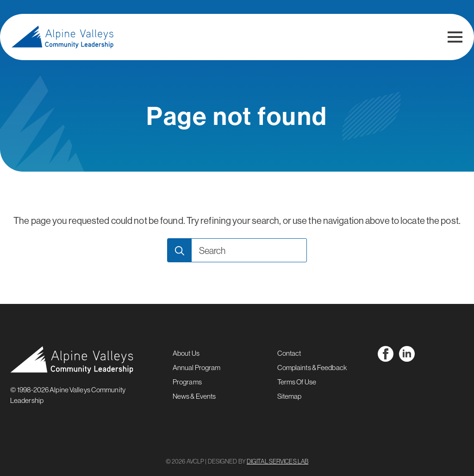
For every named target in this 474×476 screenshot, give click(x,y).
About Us (186, 353)
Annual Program (197, 368)
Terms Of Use (297, 382)
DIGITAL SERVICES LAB (278, 461)
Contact (289, 353)
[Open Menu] (455, 37)
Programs (187, 382)
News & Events (194, 396)
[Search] (180, 251)
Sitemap (290, 396)
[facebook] (386, 354)
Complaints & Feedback (312, 368)
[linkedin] (407, 354)
